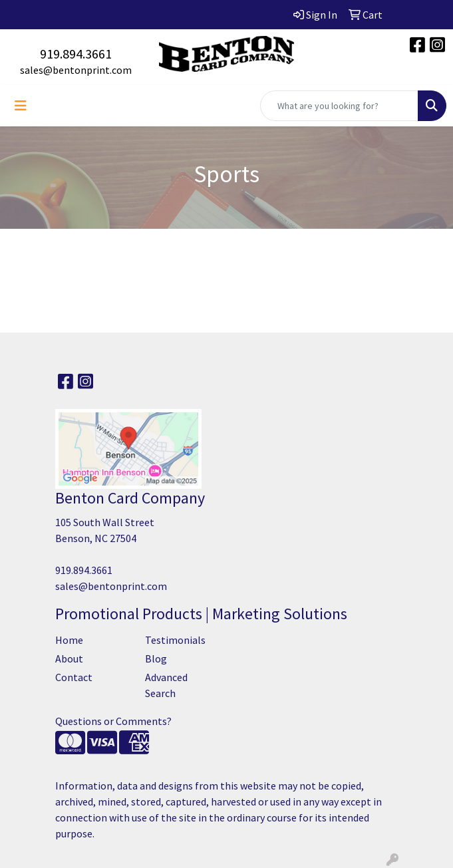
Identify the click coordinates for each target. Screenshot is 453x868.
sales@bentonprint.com (76, 70)
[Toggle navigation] (21, 106)
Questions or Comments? (113, 721)
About (69, 658)
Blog (156, 658)
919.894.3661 (76, 54)
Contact (74, 677)
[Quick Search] (339, 106)
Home (69, 640)
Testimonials (175, 640)
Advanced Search (166, 685)
